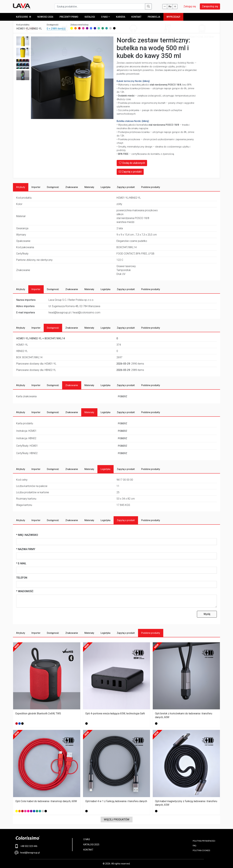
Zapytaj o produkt (130, 172)
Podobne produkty (151, 187)
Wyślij (207, 614)
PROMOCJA (153, 17)
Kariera (120, 17)
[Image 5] (23, 75)
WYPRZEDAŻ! (173, 17)
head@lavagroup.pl (27, 853)
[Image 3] (23, 53)
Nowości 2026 (45, 17)
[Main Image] (72, 78)
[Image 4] (23, 64)
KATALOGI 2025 (91, 845)
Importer (36, 187)
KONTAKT (88, 850)
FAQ (194, 846)
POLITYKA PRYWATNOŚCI (204, 841)
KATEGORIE (24, 17)
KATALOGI (89, 17)
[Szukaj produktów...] (100, 6)
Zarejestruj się (210, 6)
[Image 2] (23, 41)
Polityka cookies (201, 851)
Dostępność (53, 187)
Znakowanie (72, 187)
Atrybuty (21, 187)
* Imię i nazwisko (27, 535)
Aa (170, 6)
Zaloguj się (190, 6)
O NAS (104, 17)
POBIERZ (123, 396)
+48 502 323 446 (26, 846)
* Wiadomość (25, 591)
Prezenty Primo (69, 17)
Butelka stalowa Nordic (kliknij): (133, 121)
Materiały (89, 187)
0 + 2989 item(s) (56, 29)
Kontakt (136, 17)
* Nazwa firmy (26, 549)
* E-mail (21, 563)
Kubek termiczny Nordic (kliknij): (133, 81)
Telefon (22, 578)
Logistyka (105, 187)
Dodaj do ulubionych (132, 163)
